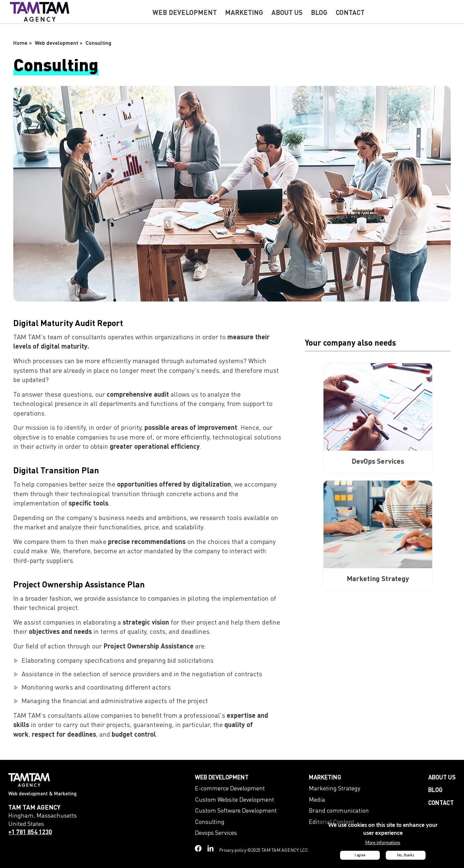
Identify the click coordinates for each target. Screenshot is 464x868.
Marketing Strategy (335, 789)
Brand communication (339, 811)
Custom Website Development (234, 800)
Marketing (325, 778)
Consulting (210, 822)
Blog (435, 790)
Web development (222, 778)
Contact (441, 803)
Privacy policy (233, 850)
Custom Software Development (236, 811)
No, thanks (406, 856)
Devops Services (216, 833)
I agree (360, 856)
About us (442, 778)
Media (317, 800)
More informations (383, 844)
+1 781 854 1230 (30, 833)
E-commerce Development (230, 789)
